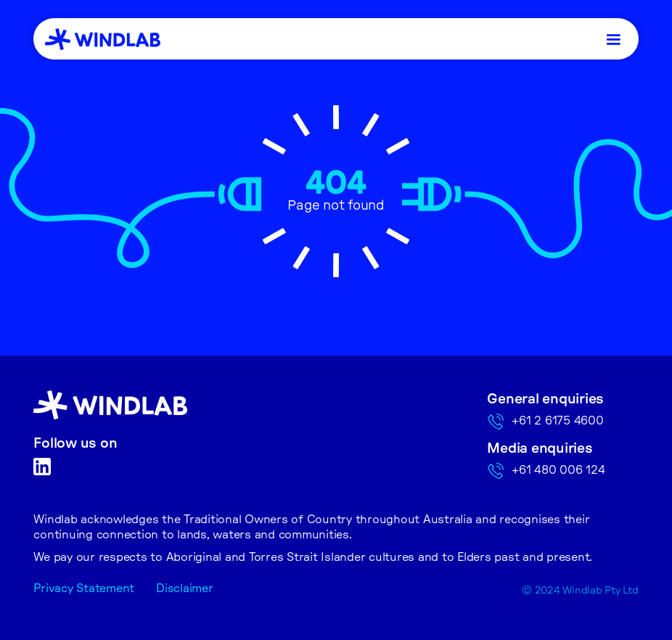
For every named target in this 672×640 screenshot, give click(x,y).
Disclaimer (185, 588)
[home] (103, 39)
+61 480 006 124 (558, 470)
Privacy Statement (84, 588)
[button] (613, 39)
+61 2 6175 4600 (557, 421)
